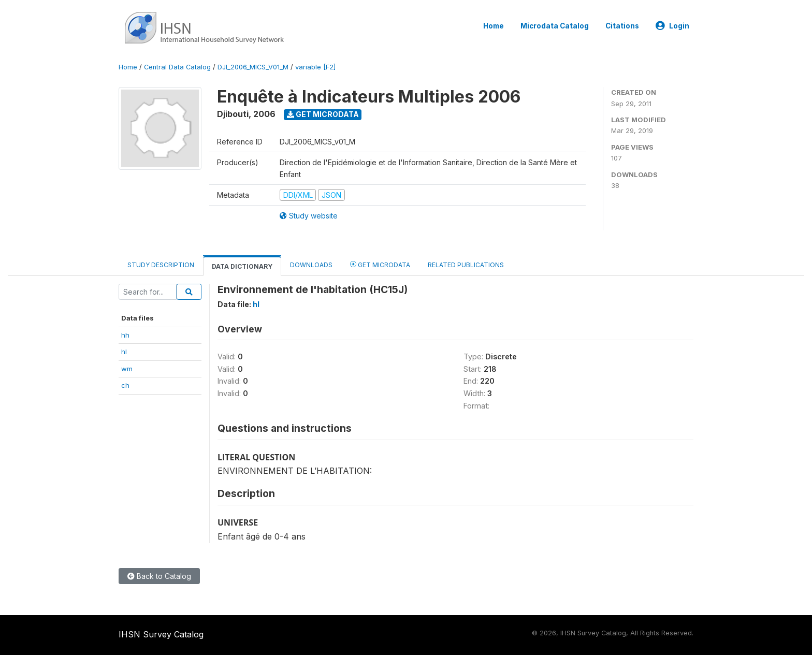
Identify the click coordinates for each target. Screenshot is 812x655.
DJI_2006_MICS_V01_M (253, 67)
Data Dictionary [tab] (242, 266)
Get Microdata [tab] (380, 264)
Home (494, 26)
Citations (622, 26)
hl (124, 352)
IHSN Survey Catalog (161, 634)
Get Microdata (323, 114)
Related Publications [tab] (466, 265)
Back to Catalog (159, 576)
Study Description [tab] (161, 265)
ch (125, 385)
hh (125, 335)
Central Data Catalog (177, 67)
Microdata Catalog (555, 26)
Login (672, 26)
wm (127, 369)
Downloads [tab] (311, 265)
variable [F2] (315, 67)
